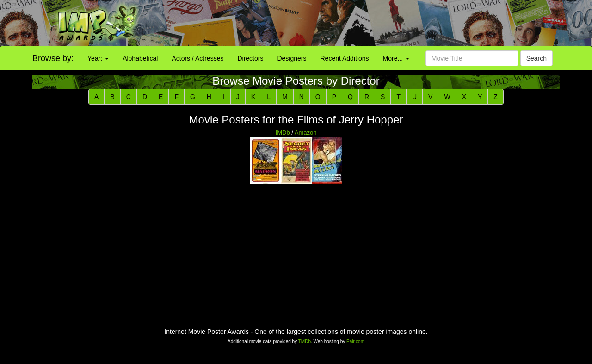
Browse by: (53, 58)
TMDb (305, 342)
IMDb (283, 133)
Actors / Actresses (197, 58)
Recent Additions (345, 58)
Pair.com (355, 342)
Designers (292, 58)
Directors (250, 58)
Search (536, 58)
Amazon (306, 133)
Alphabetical (140, 58)
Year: (98, 58)
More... (396, 58)
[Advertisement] (370, 23)
